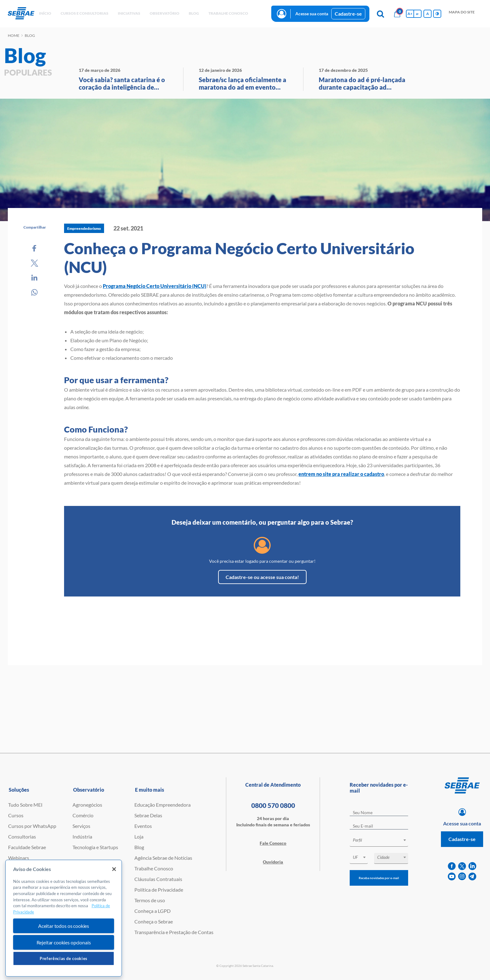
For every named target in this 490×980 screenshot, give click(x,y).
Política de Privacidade (159, 890)
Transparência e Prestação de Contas (174, 932)
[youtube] (452, 876)
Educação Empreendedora (162, 805)
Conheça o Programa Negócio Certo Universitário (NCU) (239, 258)
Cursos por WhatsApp (32, 826)
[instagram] (462, 876)
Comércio (83, 815)
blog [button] (194, 13)
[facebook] (452, 866)
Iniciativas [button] (129, 13)
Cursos (16, 815)
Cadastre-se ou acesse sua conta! (262, 577)
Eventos (143, 826)
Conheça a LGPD (152, 911)
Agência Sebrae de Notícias (163, 858)
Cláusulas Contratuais (158, 879)
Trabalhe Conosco (154, 868)
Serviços (81, 826)
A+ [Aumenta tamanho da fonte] (410, 14)
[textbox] (382, 840)
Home (14, 35)
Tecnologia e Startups (95, 847)
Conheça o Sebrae (154, 921)
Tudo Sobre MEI (25, 805)
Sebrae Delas (148, 815)
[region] (64, 918)
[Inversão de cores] (437, 14)
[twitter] (462, 866)
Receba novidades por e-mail (379, 878)
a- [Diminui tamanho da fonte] (417, 14)
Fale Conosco (273, 843)
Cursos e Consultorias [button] (85, 13)
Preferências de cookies (64, 958)
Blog (139, 847)
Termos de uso (150, 900)
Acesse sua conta (312, 14)
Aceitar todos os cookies (64, 926)
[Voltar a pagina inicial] (21, 14)
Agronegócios (87, 805)
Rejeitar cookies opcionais (64, 942)
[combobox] (379, 841)
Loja (139, 836)
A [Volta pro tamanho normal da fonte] (428, 14)
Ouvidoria (273, 862)
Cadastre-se (348, 14)
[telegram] (472, 876)
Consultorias (22, 836)
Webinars (19, 858)
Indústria (82, 836)
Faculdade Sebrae (27, 847)
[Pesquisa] (380, 14)
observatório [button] (165, 13)
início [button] (45, 13)
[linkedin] (472, 866)
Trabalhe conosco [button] (228, 13)
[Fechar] (114, 869)
